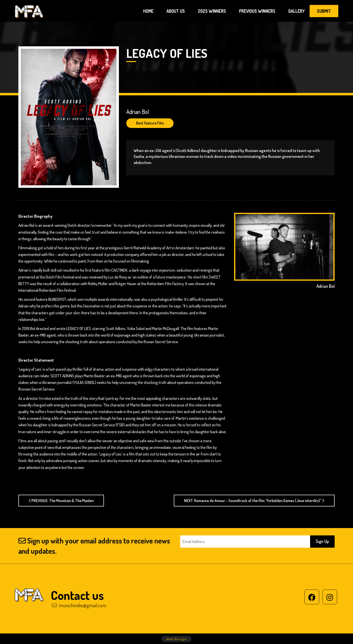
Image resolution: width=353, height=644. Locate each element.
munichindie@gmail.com (79, 605)
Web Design (176, 639)
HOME (148, 11)
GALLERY (296, 11)
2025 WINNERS (212, 11)
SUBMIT (324, 11)
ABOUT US (176, 11)
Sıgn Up (322, 541)
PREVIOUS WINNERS (257, 11)
